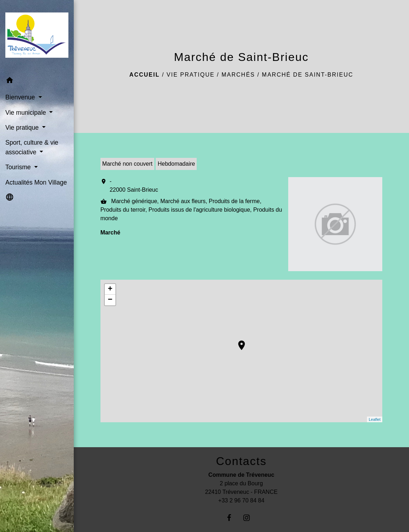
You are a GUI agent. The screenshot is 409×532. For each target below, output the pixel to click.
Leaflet (375, 419)
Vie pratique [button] (23, 128)
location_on (238, 342)
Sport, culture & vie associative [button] (32, 147)
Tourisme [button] (19, 167)
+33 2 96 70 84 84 (241, 500)
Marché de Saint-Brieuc (307, 75)
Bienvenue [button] (21, 97)
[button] (37, 81)
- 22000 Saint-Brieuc (134, 185)
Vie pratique (191, 75)
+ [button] (110, 289)
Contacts (241, 461)
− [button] (110, 300)
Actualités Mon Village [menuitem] (36, 182)
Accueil (144, 75)
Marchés (238, 75)
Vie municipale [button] (27, 113)
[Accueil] (37, 37)
